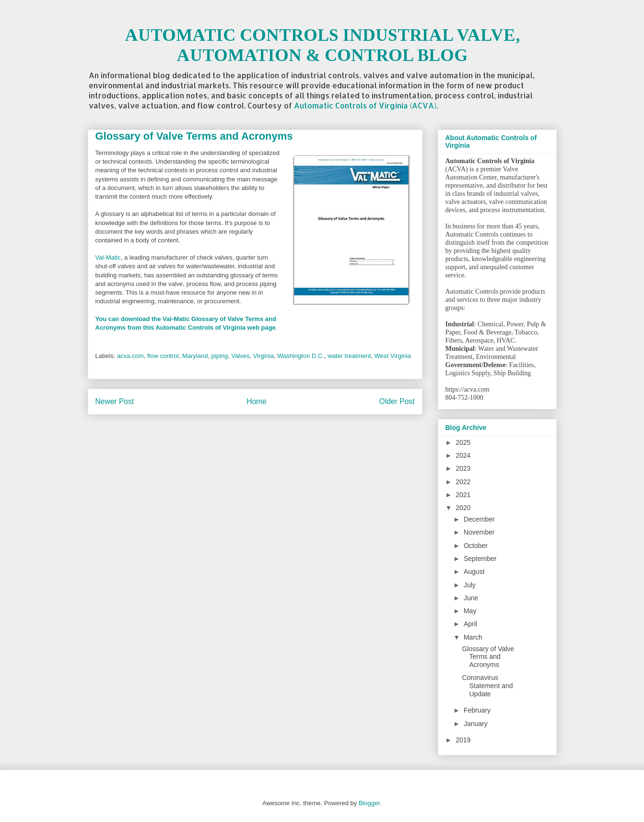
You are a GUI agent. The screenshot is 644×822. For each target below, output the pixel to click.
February (477, 710)
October (476, 546)
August (474, 572)
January (476, 724)
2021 (463, 495)
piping (220, 356)
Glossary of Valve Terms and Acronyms (488, 657)
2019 (463, 740)
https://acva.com (468, 389)
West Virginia (393, 356)
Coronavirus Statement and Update (487, 686)
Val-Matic (108, 257)
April (470, 624)
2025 (463, 442)
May (470, 611)
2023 (463, 468)
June (471, 598)
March (473, 637)
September (480, 559)
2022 (463, 482)
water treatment (349, 356)
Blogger (369, 803)
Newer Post (115, 401)
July (470, 585)
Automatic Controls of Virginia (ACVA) (365, 105)
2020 (463, 508)
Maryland (195, 356)
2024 (463, 455)
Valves (241, 356)
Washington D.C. (301, 356)
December (479, 519)
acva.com (130, 356)
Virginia (263, 356)
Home (257, 401)
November (479, 532)
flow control (163, 356)
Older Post (397, 401)
